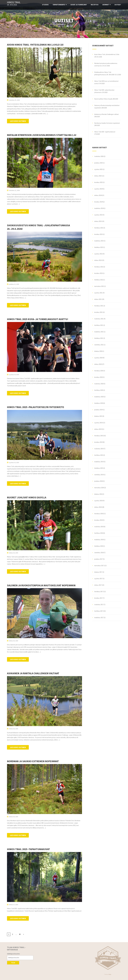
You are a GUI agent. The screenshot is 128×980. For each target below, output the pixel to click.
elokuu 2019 (98, 429)
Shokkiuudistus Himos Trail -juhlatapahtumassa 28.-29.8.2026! (38, 227)
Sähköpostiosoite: (13, 954)
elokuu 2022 (98, 260)
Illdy (110, 974)
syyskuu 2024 (98, 189)
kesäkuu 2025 (98, 182)
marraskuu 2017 (99, 566)
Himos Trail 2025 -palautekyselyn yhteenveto (35, 407)
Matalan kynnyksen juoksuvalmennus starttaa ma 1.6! (42, 135)
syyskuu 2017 (98, 579)
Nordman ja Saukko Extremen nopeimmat (33, 761)
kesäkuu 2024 (98, 202)
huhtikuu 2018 (99, 533)
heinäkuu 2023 (99, 228)
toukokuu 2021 (99, 319)
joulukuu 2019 (98, 410)
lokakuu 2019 (98, 416)
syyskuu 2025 (98, 169)
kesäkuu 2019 (98, 442)
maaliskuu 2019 (99, 462)
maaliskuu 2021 (99, 332)
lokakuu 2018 (98, 494)
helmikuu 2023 (99, 247)
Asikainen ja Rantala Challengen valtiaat (33, 673)
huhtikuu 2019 (99, 455)
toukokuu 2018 (99, 527)
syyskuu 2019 (98, 423)
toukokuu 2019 (99, 449)
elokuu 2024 (98, 195)
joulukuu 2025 (98, 163)
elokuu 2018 (98, 507)
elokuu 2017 (98, 585)
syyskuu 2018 (98, 501)
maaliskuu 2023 (99, 241)
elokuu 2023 (98, 221)
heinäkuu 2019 (99, 436)
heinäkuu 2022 (99, 267)
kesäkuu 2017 (98, 598)
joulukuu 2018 (98, 481)
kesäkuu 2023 (98, 234)
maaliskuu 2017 (99, 618)
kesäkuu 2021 (98, 312)
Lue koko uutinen (18, 121)
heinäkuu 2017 (99, 592)
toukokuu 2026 (99, 156)
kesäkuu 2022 (98, 273)
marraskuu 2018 (99, 488)
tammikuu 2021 (99, 345)
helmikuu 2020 (99, 403)
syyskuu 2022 (98, 254)
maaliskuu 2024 (99, 208)
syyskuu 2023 (98, 215)
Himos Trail (14, 2)
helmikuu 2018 (99, 546)
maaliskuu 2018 (99, 540)
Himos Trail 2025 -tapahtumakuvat (28, 849)
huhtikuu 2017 (99, 611)
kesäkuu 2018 (98, 520)
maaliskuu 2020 (99, 397)
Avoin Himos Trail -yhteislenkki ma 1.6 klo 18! (35, 45)
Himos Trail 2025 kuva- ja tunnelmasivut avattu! (38, 319)
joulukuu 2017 (98, 559)
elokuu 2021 (98, 299)
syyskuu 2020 (98, 358)
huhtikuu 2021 (99, 325)
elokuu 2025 (98, 176)
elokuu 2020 (98, 364)
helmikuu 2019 (99, 468)
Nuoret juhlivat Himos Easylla (27, 497)
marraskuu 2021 (99, 286)
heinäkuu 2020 (99, 371)
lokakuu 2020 (98, 351)
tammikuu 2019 (99, 475)
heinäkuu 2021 (99, 306)
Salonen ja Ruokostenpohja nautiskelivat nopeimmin (41, 585)
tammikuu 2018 (99, 553)
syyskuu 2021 (98, 293)
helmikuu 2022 (99, 280)
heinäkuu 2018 (99, 514)
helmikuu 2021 (99, 338)
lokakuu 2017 (98, 572)
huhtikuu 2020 (99, 390)
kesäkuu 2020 (98, 377)
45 (20, 934)
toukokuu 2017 (99, 605)
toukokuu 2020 (99, 384)
